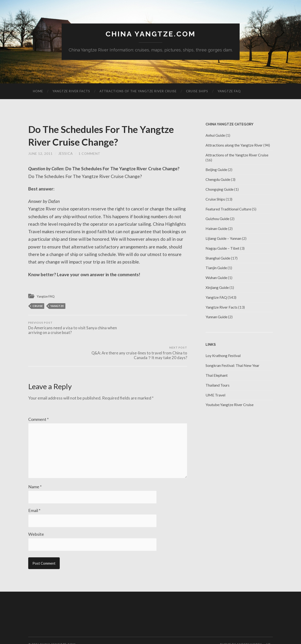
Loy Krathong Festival (223, 356)
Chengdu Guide (218, 180)
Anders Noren (249, 630)
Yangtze (57, 306)
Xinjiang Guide (217, 288)
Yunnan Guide (216, 317)
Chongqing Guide (220, 189)
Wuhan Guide (216, 278)
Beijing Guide (216, 170)
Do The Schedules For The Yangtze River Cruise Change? (98, 136)
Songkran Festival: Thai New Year (232, 366)
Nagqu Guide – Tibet (222, 248)
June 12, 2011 (40, 154)
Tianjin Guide (216, 268)
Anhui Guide (215, 135)
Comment (38, 401)
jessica (66, 154)
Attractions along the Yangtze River (234, 145)
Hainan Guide (216, 229)
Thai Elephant (217, 375)
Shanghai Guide (218, 258)
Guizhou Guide (217, 219)
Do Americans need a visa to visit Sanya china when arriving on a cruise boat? (67, 329)
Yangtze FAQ (229, 91)
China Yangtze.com (150, 34)
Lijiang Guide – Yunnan (223, 239)
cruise (38, 306)
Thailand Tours (218, 385)
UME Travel (215, 395)
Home (38, 91)
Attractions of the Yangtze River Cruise (138, 91)
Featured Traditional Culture (228, 209)
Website (36, 520)
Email (34, 496)
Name (35, 472)
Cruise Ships (197, 91)
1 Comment (90, 154)
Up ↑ (269, 630)
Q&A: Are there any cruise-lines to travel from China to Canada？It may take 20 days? (148, 331)
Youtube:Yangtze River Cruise (230, 405)
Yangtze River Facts (71, 91)
